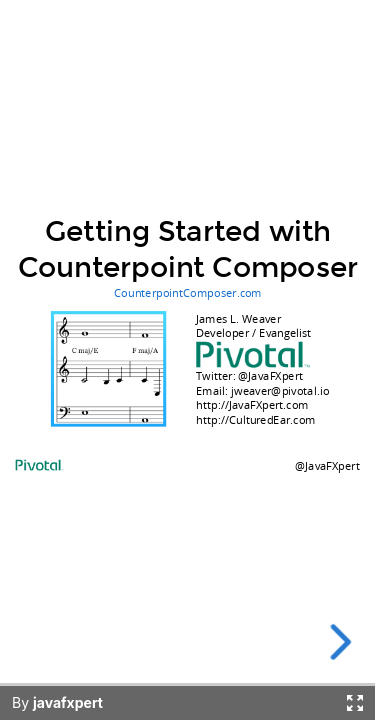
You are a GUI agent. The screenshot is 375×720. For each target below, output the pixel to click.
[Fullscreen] (355, 703)
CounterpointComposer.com (188, 292)
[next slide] (335, 642)
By (57, 702)
